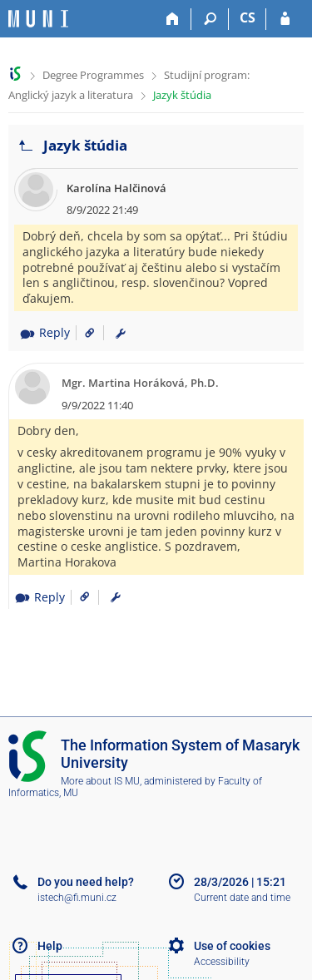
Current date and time (242, 898)
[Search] (210, 19)
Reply (45, 332)
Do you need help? (86, 882)
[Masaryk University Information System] (38, 19)
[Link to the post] (84, 332)
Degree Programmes (93, 75)
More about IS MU (100, 781)
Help (50, 946)
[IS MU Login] (285, 19)
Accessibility (222, 962)
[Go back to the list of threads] (26, 146)
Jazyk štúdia (182, 95)
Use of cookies (232, 946)
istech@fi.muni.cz (77, 898)
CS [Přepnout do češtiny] (248, 17)
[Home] (173, 19)
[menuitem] (121, 333)
